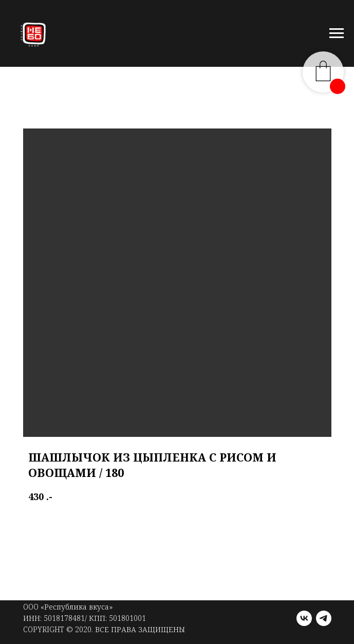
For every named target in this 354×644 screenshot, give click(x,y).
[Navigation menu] (337, 33)
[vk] (304, 618)
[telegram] (324, 618)
